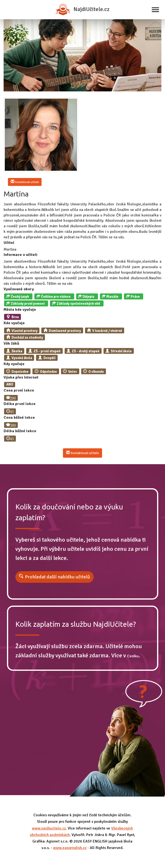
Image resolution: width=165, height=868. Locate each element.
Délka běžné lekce (20, 431)
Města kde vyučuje (20, 310)
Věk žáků (11, 343)
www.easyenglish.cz (70, 848)
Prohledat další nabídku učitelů (58, 577)
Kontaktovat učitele (25, 182)
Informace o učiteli (21, 255)
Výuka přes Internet (21, 377)
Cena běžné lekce (19, 418)
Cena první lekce (19, 390)
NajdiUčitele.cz (82, 10)
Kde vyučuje (14, 323)
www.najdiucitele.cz (49, 828)
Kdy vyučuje (14, 364)
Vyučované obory (19, 289)
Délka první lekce (20, 404)
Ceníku (133, 656)
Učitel (9, 243)
